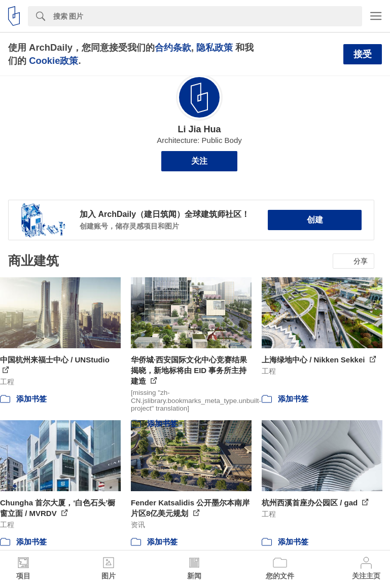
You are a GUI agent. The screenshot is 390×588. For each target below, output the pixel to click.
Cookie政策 (54, 61)
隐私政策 (215, 47)
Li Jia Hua (199, 129)
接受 (363, 54)
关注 (199, 161)
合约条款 (173, 47)
